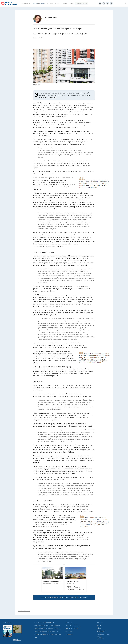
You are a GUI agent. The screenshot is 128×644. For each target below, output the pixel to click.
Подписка (99, 629)
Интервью (65, 3)
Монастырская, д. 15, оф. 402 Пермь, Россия (72, 629)
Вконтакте (104, 630)
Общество (50, 3)
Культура (57, 3)
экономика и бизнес (24, 611)
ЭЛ (56, 630)
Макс (100, 630)
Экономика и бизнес (39, 3)
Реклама (99, 626)
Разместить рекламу (82, 3)
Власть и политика (26, 3)
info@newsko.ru (69, 634)
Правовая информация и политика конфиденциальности (48, 634)
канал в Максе (59, 597)
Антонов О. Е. (78, 627)
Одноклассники (100, 632)
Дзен (98, 630)
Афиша (72, 3)
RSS (98, 627)
